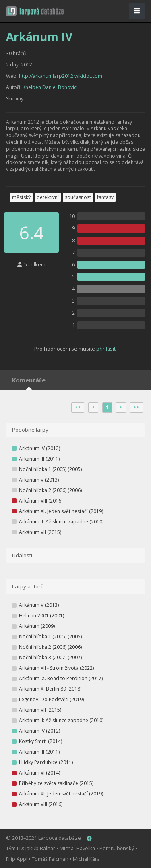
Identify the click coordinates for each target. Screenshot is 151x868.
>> (137, 407)
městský (21, 197)
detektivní (48, 197)
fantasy (105, 197)
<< (78, 407)
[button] (35, 11)
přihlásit (106, 349)
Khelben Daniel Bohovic (50, 87)
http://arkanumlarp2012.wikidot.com (61, 76)
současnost (78, 197)
